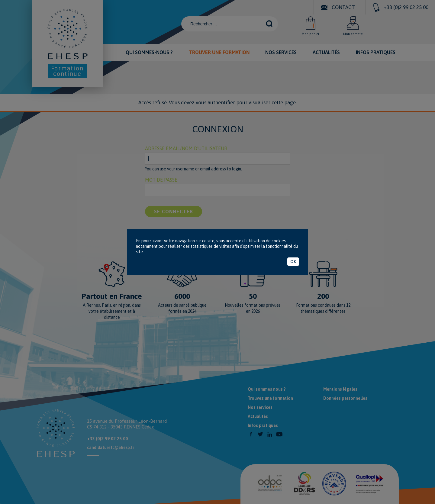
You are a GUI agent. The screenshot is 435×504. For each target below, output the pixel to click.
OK (293, 262)
